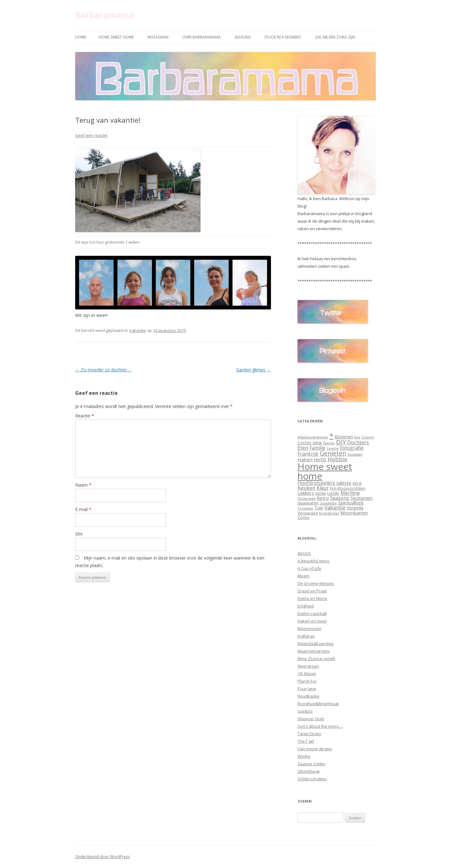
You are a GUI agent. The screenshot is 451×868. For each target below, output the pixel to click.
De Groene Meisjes (316, 583)
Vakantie (137, 330)
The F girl (306, 741)
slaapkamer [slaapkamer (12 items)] (308, 503)
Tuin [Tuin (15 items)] (319, 508)
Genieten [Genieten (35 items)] (333, 453)
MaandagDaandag (315, 643)
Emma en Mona (312, 598)
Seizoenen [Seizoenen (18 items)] (361, 498)
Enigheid (306, 606)
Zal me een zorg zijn (335, 37)
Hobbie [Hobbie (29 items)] (337, 459)
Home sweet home (116, 37)
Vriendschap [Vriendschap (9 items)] (329, 513)
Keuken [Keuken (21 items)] (306, 488)
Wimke (304, 756)
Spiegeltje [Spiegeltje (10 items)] (329, 503)
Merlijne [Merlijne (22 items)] (350, 493)
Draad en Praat (312, 591)
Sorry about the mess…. (320, 726)
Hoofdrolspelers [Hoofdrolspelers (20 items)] (316, 483)
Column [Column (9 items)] (368, 437)
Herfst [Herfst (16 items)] (320, 460)
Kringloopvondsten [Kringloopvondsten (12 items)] (348, 488)
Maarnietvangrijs (314, 651)
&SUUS (304, 553)
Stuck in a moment (283, 37)
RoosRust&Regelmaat (318, 704)
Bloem (303, 576)
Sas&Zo (305, 711)
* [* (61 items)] (331, 436)
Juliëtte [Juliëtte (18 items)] (344, 483)
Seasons (243, 37)
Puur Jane (307, 689)
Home (81, 37)
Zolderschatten (312, 779)
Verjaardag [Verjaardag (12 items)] (308, 513)
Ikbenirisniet (309, 628)
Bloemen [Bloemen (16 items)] (344, 437)
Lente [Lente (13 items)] (321, 493)
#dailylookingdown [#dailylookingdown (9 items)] (313, 437)
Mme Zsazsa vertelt (316, 659)
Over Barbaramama (202, 37)
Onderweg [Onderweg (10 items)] (306, 498)
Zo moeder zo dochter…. (103, 370)
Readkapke (308, 696)
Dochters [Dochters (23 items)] (358, 442)
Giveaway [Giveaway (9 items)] (355, 454)
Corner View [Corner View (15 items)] (310, 443)
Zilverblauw (309, 771)
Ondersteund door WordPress (102, 857)
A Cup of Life (309, 568)
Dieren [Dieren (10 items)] (329, 443)
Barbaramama (105, 15)
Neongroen (308, 666)
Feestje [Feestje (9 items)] (333, 448)
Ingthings (306, 636)
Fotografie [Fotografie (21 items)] (352, 448)
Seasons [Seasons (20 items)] (340, 498)
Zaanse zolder (311, 764)
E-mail (83, 509)
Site (79, 534)
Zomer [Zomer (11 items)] (304, 517)
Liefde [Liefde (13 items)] (333, 493)
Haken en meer (312, 621)
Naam (83, 485)
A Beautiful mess (314, 561)
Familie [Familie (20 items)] (317, 448)
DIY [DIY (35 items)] (341, 442)
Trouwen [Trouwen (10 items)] (305, 508)
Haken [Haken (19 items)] (305, 459)
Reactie (85, 416)
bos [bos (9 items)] (357, 437)
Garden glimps (254, 370)
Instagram (158, 37)
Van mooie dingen (315, 749)
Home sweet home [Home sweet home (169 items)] (325, 471)
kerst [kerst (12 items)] (357, 483)
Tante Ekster (309, 734)
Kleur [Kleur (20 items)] (323, 488)
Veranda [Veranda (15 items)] (355, 508)
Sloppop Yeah (311, 719)
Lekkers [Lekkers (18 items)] (306, 493)
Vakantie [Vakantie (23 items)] (335, 507)
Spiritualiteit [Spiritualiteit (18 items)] (351, 503)
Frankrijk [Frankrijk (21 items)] (308, 454)
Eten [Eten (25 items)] (303, 448)
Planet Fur (307, 681)
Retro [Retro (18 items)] (323, 498)
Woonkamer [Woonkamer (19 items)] (354, 513)
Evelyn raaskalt (312, 613)
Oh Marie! (307, 674)
